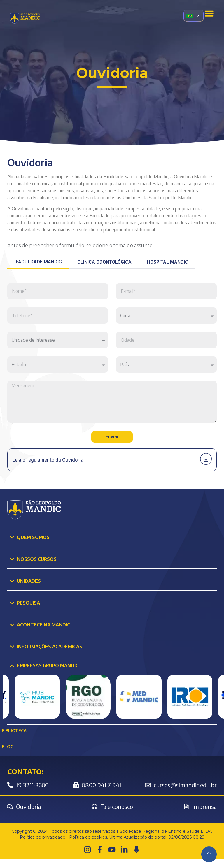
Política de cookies (88, 846)
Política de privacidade (43, 846)
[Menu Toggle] (209, 13)
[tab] (38, 263)
